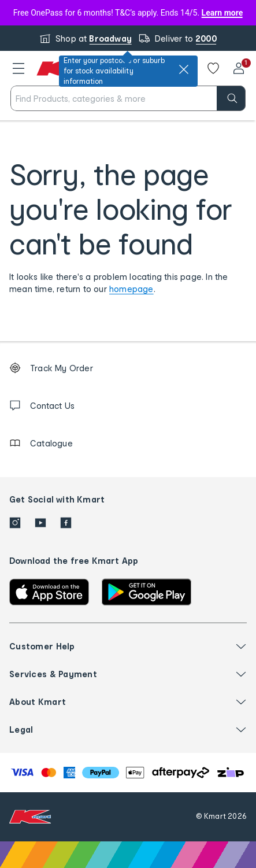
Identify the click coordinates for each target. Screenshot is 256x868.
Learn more (222, 13)
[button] (18, 68)
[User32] (239, 68)
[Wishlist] (213, 68)
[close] (184, 69)
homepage (131, 289)
